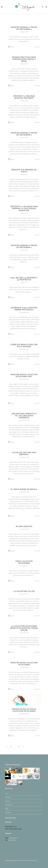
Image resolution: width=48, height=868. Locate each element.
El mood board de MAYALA (24, 489)
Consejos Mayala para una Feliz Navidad (24, 346)
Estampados (9, 805)
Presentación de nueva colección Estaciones (24, 710)
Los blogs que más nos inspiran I (24, 454)
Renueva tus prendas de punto (24, 171)
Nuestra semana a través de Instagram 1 (24, 246)
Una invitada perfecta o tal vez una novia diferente (24, 416)
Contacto (8, 812)
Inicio (7, 793)
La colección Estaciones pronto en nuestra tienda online (24, 628)
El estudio (8, 797)
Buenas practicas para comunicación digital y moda (24, 59)
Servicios (8, 801)
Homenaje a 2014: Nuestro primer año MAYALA (24, 309)
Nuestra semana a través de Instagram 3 (24, 28)
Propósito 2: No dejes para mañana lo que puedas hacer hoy (24, 209)
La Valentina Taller (24, 591)
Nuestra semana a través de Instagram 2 (24, 134)
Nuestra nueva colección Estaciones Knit (24, 376)
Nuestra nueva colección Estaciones (24, 664)
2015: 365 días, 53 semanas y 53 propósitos (24, 279)
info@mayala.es (13, 838)
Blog (6, 809)
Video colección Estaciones (24, 562)
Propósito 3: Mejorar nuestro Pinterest (24, 97)
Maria (13, 47)
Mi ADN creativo (24, 526)
